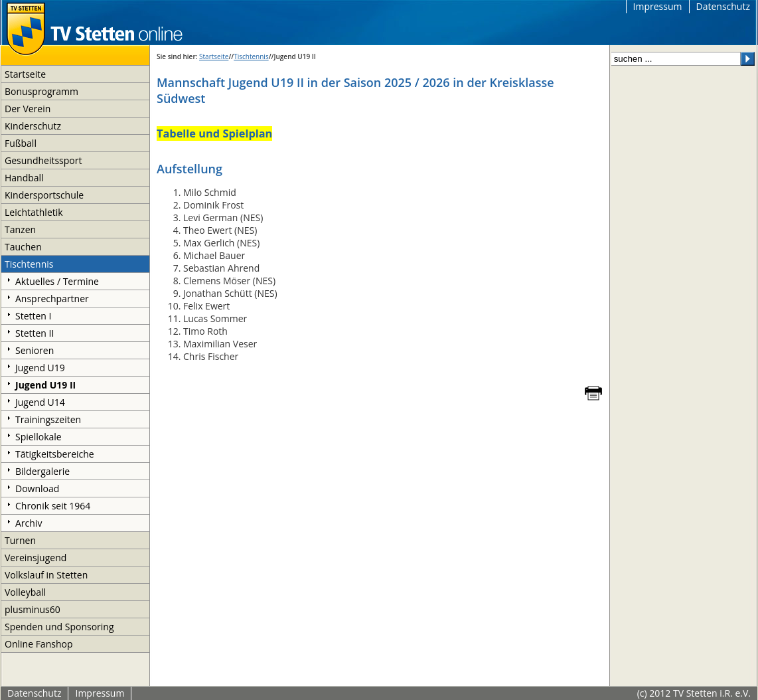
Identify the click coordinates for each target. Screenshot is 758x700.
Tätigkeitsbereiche (55, 454)
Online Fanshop (38, 644)
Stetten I (34, 316)
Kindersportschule (44, 195)
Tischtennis (29, 264)
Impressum (658, 6)
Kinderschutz (33, 126)
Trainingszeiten (48, 419)
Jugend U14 (40, 402)
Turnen (20, 540)
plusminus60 (33, 609)
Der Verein (28, 109)
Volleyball (25, 592)
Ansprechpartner (52, 299)
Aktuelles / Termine (57, 281)
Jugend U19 (40, 368)
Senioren (35, 350)
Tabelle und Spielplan (214, 133)
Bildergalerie (42, 471)
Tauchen (23, 247)
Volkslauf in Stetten (46, 575)
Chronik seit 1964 (53, 506)
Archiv (29, 523)
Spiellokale (38, 437)
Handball (24, 178)
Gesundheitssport (43, 160)
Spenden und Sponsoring (59, 627)
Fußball (21, 143)
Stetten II (35, 333)
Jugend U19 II (45, 385)
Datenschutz (723, 6)
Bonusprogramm (41, 91)
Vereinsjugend (36, 558)
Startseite (25, 74)
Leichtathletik (34, 212)
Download (37, 488)
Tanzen (20, 229)
